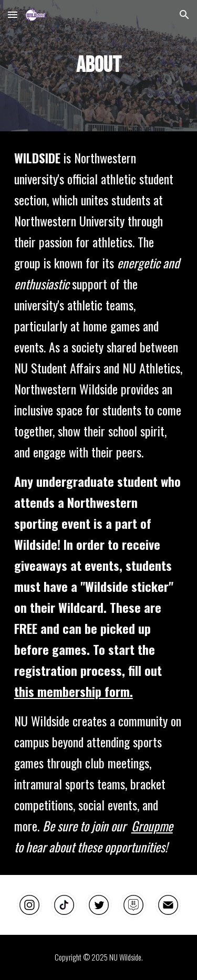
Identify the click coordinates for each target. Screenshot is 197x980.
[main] (99, 65)
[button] (13, 14)
